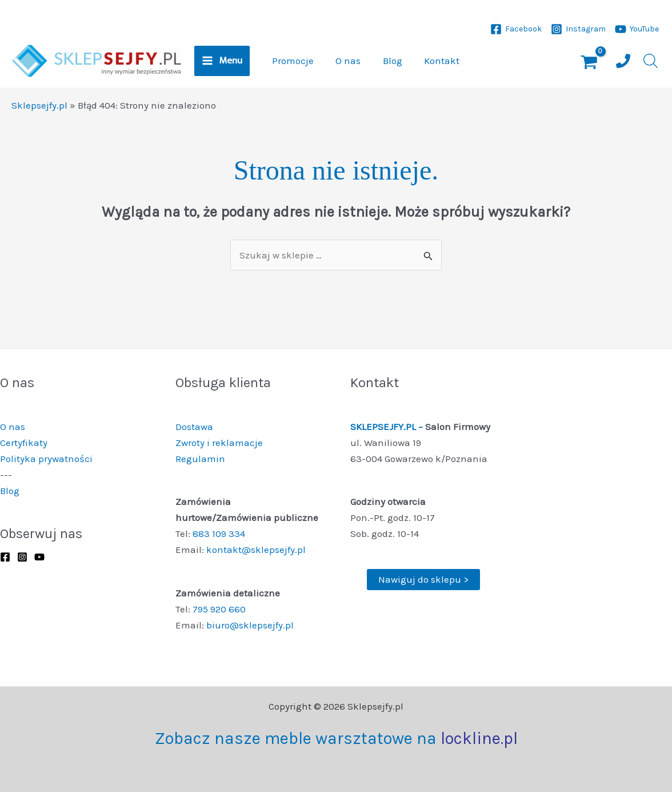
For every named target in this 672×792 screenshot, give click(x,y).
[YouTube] (637, 29)
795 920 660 (219, 609)
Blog (10, 491)
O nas (13, 427)
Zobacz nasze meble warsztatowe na (336, 738)
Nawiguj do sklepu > (423, 579)
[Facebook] (516, 29)
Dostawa (194, 427)
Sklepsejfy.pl (39, 105)
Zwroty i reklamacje (219, 443)
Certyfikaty (24, 443)
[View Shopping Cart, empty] (589, 64)
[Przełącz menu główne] (222, 61)
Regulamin (200, 459)
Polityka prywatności (46, 459)
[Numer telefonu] (623, 61)
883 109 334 (219, 534)
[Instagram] (578, 29)
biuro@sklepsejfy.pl (250, 625)
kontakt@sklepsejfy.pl (256, 550)
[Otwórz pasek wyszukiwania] (649, 61)
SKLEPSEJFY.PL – (388, 427)
